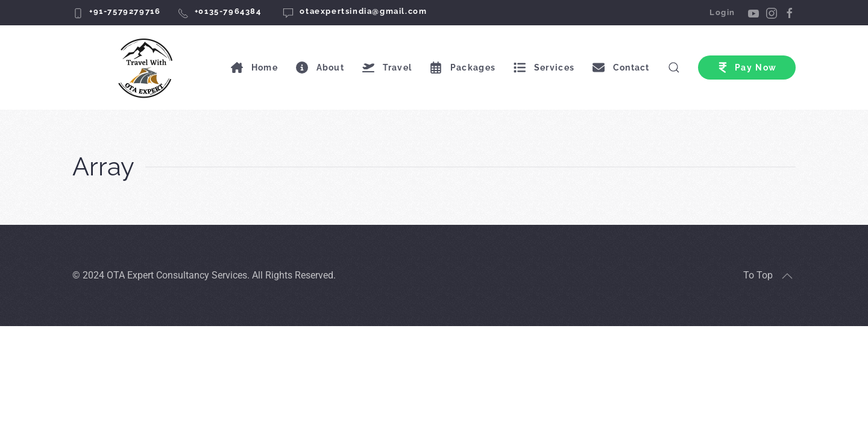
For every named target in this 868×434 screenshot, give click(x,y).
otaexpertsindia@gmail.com (363, 11)
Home (254, 68)
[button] (787, 276)
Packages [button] (463, 68)
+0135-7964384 (228, 11)
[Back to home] (147, 68)
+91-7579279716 (125, 11)
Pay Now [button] (747, 68)
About (320, 68)
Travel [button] (387, 68)
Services (544, 68)
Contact (621, 68)
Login (722, 12)
